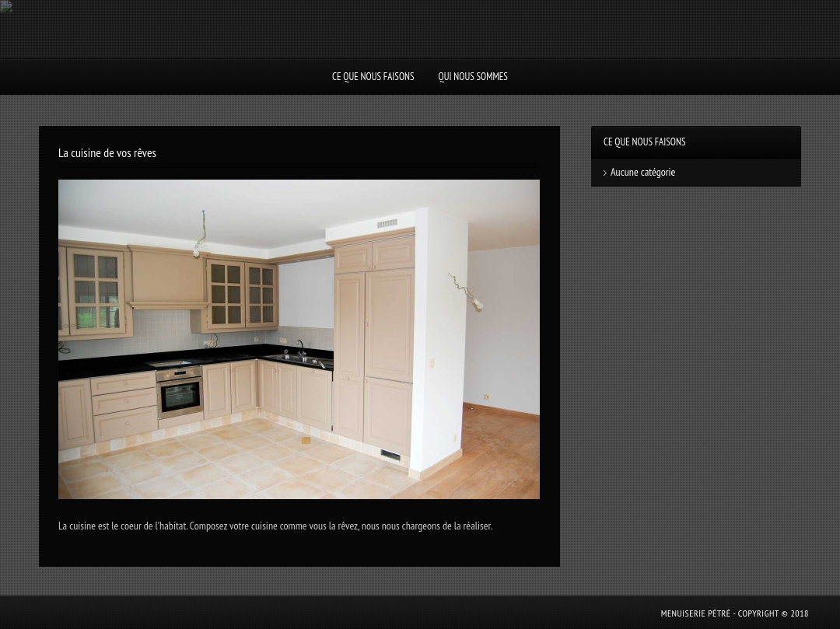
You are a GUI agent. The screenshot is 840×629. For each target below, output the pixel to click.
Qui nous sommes (473, 77)
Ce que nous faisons (373, 77)
